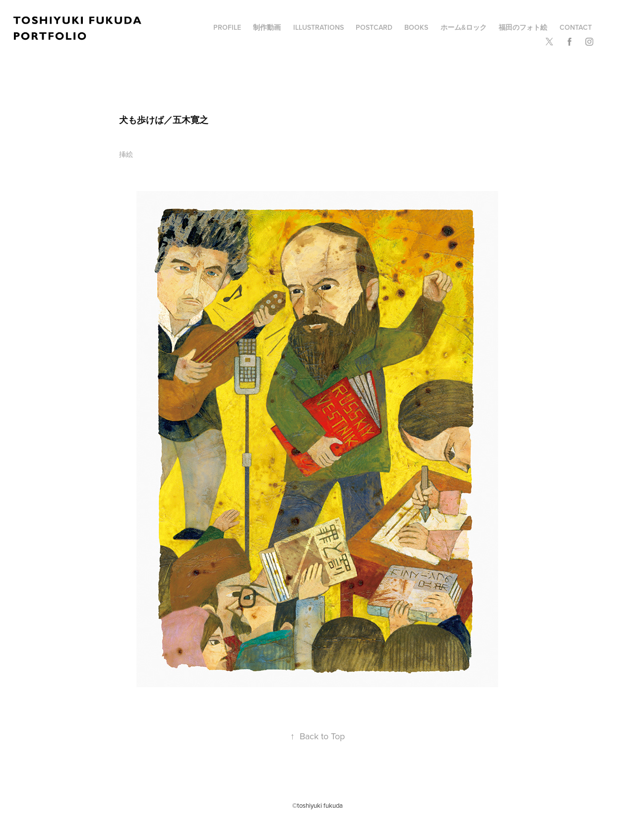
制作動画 (267, 27)
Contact (576, 27)
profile (227, 27)
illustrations (318, 27)
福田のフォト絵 (523, 27)
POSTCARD (374, 27)
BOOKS (416, 27)
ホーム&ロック (464, 27)
